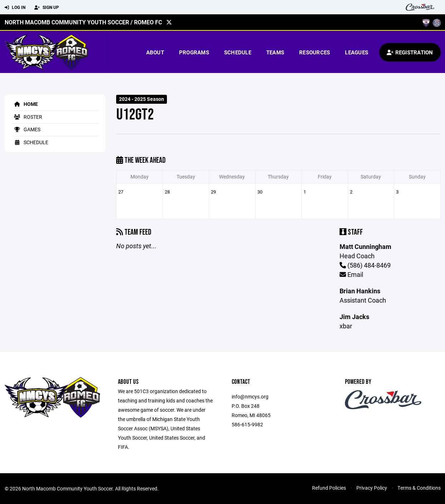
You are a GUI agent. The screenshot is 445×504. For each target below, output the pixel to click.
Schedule (238, 52)
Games (26, 129)
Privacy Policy (372, 488)
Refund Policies (329, 488)
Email (351, 274)
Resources (315, 52)
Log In (15, 8)
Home (25, 104)
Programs (194, 52)
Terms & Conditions (419, 488)
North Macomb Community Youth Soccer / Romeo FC (83, 22)
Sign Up (47, 8)
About (155, 52)
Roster (27, 117)
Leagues (357, 52)
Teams (275, 52)
